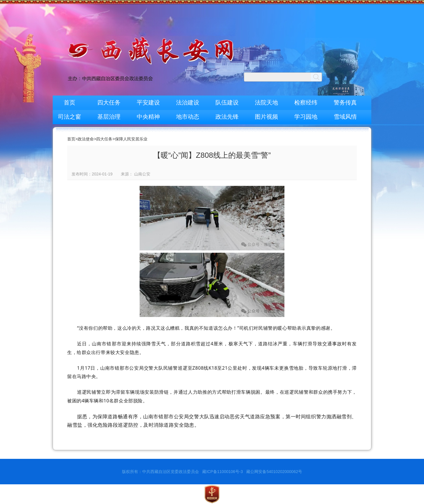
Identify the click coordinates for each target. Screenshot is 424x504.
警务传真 (345, 102)
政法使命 (86, 139)
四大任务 (109, 102)
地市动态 (188, 117)
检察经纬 (306, 102)
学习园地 (306, 117)
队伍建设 (227, 102)
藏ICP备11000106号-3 (222, 472)
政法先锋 (227, 117)
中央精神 (148, 117)
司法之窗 (70, 117)
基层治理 (109, 117)
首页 (70, 102)
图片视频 (266, 117)
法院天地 (266, 102)
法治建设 (188, 102)
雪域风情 (345, 117)
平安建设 (148, 102)
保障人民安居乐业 (131, 139)
